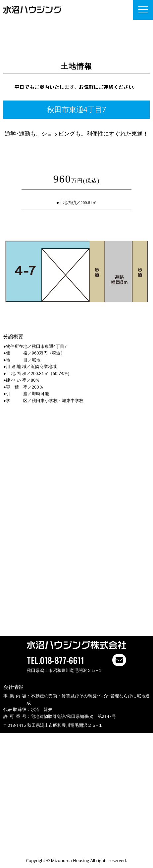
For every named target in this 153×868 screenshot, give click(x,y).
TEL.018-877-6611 (55, 660)
